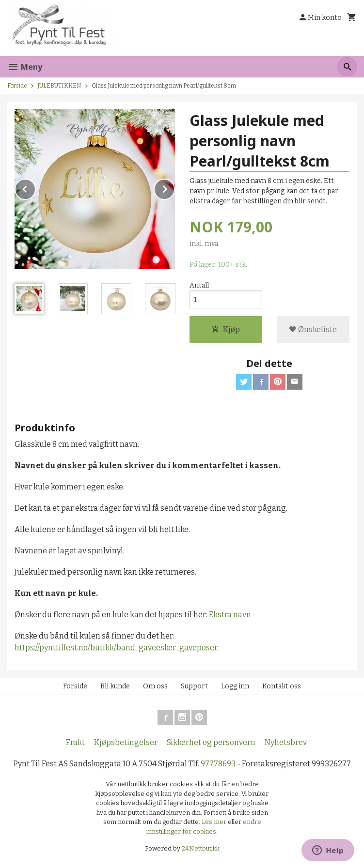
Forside (17, 86)
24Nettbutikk (201, 848)
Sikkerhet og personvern (211, 742)
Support (194, 686)
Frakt (75, 742)
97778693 (218, 764)
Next (174, 188)
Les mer (215, 822)
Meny (25, 67)
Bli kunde (115, 686)
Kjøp (226, 329)
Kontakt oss (282, 686)
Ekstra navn (230, 615)
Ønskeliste (313, 329)
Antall (199, 285)
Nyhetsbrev (286, 742)
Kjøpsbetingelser (126, 742)
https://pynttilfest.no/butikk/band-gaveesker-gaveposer (116, 647)
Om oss (155, 686)
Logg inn (235, 686)
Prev (35, 188)
